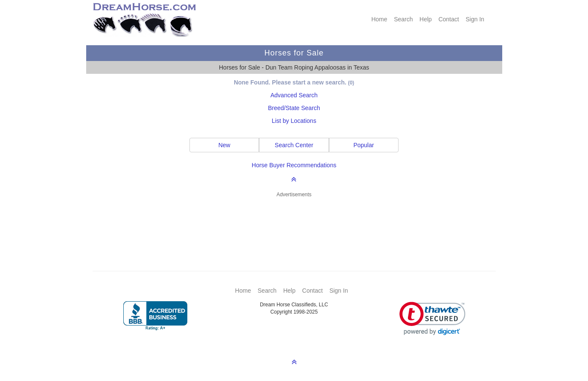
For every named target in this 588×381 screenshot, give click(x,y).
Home (379, 19)
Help (426, 19)
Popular (364, 145)
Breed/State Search (294, 108)
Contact (448, 19)
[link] (432, 318)
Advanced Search (294, 95)
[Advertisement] (298, 222)
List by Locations (294, 121)
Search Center (294, 145)
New (224, 145)
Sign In (475, 19)
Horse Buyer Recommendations (294, 165)
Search (403, 19)
